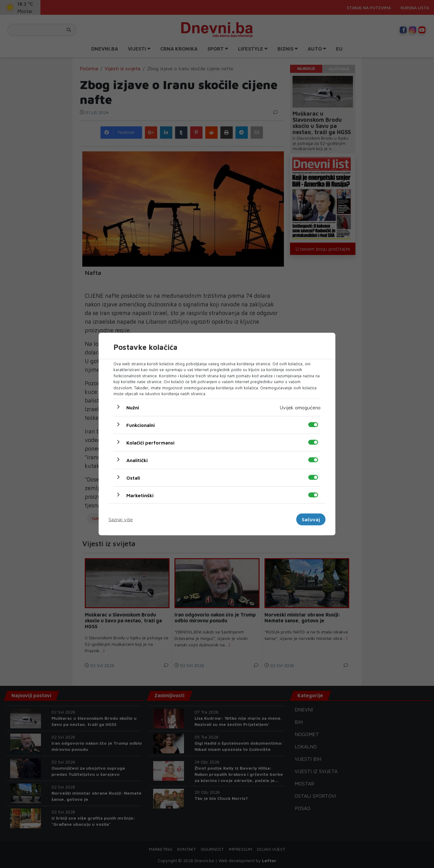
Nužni (133, 407)
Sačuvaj (311, 519)
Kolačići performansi (150, 442)
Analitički (137, 460)
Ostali (133, 477)
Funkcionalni (141, 425)
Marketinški (140, 495)
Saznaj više (121, 519)
